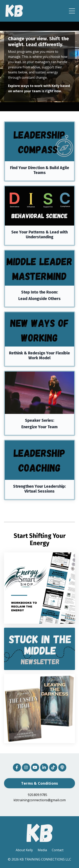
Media (42, 850)
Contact (58, 850)
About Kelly (24, 850)
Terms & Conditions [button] (40, 783)
